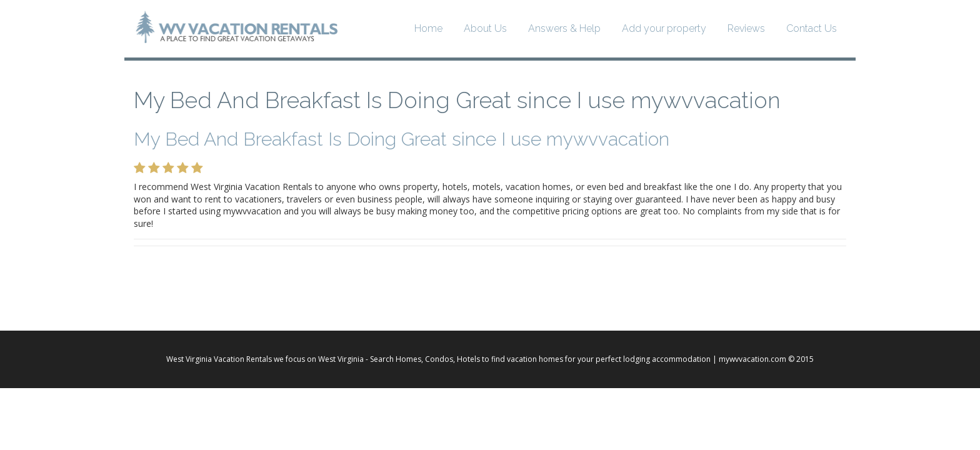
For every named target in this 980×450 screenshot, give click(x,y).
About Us (485, 28)
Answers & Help (564, 28)
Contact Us (812, 28)
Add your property (664, 28)
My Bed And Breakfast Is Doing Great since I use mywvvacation (457, 100)
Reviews (746, 28)
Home (428, 28)
